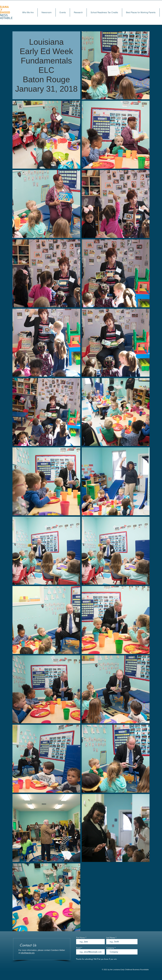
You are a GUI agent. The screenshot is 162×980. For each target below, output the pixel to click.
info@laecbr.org (28, 953)
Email (78, 948)
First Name (81, 938)
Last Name (111, 938)
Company (110, 948)
